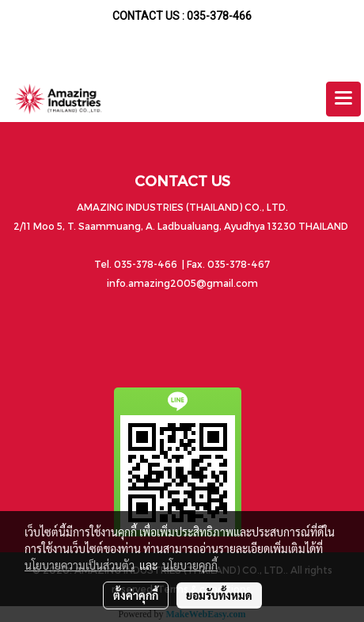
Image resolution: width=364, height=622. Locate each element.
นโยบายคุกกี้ (190, 565)
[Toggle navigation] (343, 99)
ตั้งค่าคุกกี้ (136, 595)
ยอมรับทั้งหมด (219, 595)
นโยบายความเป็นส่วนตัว (80, 565)
